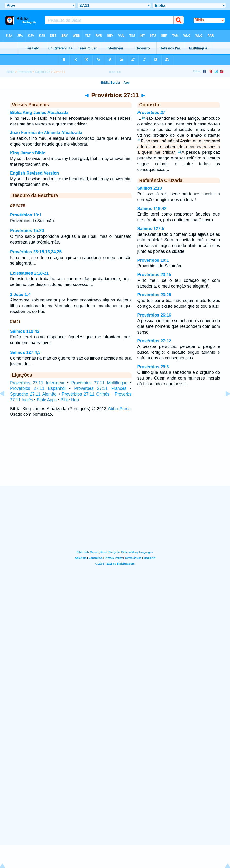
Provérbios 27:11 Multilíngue (99, 383)
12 (180, 152)
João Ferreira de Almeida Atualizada (46, 133)
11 (139, 140)
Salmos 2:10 (150, 188)
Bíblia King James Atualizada (39, 113)
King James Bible (28, 153)
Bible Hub (70, 400)
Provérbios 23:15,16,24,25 (36, 252)
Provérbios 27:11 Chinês (86, 394)
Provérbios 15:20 (27, 231)
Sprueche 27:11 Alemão (33, 394)
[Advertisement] (115, 456)
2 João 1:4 (20, 295)
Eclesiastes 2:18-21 (29, 273)
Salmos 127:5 (151, 229)
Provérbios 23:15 (154, 275)
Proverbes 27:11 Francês (100, 388)
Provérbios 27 (151, 113)
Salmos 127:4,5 (25, 352)
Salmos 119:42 (25, 331)
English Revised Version (34, 173)
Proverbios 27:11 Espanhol (38, 388)
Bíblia (11, 72)
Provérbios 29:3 (153, 367)
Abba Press (119, 409)
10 (143, 118)
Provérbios (25, 72)
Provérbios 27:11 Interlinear (37, 383)
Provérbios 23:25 (154, 295)
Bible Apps (47, 400)
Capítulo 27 (43, 72)
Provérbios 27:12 (154, 341)
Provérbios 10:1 (26, 215)
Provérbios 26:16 (154, 315)
